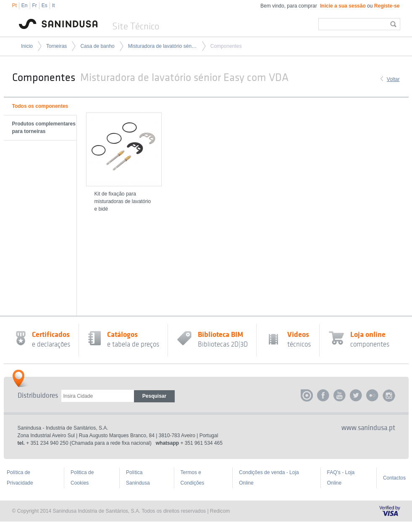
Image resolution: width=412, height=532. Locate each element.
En (25, 5)
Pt (14, 5)
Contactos (394, 478)
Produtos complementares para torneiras (44, 128)
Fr (35, 5)
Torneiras (56, 46)
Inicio (27, 46)
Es (45, 5)
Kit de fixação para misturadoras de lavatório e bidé (123, 201)
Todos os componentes (40, 106)
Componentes (226, 46)
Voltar (393, 79)
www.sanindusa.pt (368, 428)
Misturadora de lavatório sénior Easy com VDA (163, 46)
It (54, 5)
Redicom (220, 511)
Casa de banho (97, 46)
